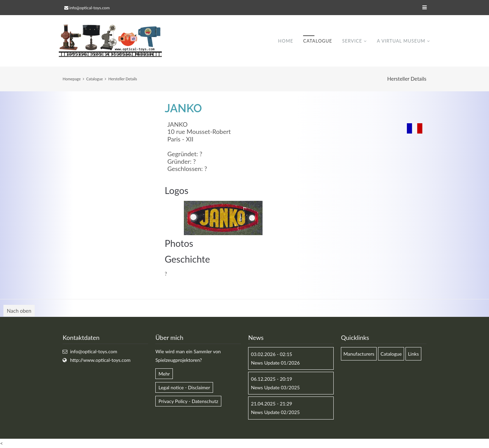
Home (286, 41)
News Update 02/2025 (275, 412)
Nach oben (19, 311)
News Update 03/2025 (275, 387)
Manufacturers (359, 354)
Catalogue (318, 41)
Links (413, 354)
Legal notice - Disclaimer (184, 387)
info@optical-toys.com (90, 8)
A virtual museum (401, 41)
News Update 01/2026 (275, 363)
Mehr (164, 374)
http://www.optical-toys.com (100, 360)
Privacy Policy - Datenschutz (188, 401)
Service (352, 41)
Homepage (71, 79)
